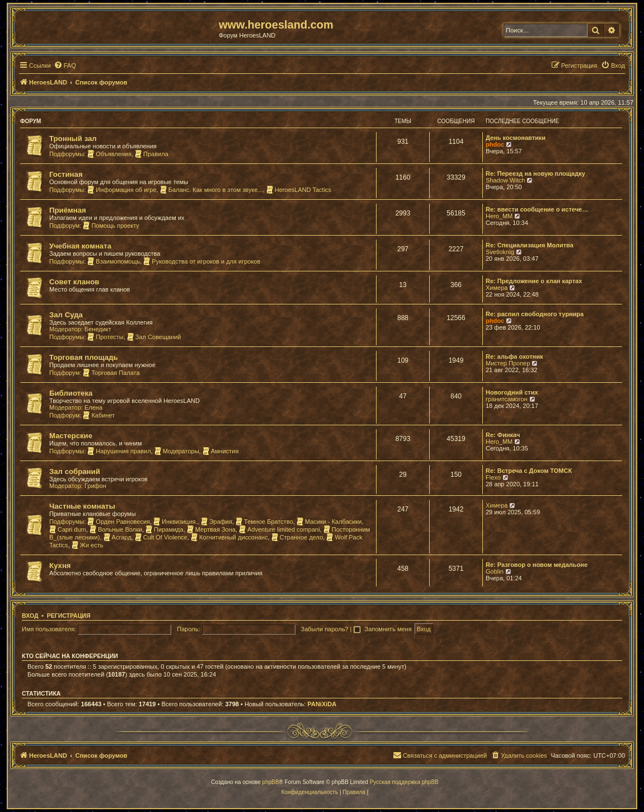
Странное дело (297, 537)
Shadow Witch (505, 180)
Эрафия (217, 522)
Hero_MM (499, 216)
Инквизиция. (175, 522)
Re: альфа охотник (514, 356)
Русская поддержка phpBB (404, 782)
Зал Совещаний (154, 337)
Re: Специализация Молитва (530, 245)
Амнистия (221, 451)
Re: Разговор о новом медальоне (537, 565)
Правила (152, 154)
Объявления (109, 154)
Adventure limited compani (279, 529)
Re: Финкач (503, 435)
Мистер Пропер (508, 363)
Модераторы (177, 451)
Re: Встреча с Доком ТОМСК (529, 471)
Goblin (495, 571)
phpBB (271, 782)
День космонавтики (516, 138)
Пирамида (164, 529)
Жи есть (88, 545)
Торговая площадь (84, 357)
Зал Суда (66, 315)
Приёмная (68, 210)
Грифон (95, 486)
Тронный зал (73, 139)
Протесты (105, 337)
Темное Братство (264, 522)
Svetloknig (500, 252)
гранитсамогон (507, 399)
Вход (30, 616)
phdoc (495, 144)
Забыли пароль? (325, 629)
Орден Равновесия (119, 522)
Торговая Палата (111, 373)
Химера (497, 288)
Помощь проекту (111, 226)
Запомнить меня (389, 629)
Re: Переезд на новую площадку (535, 173)
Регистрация (69, 616)
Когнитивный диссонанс (229, 537)
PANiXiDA (322, 704)
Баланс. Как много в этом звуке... (211, 190)
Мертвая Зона (211, 529)
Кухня (60, 565)
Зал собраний (75, 471)
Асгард (117, 537)
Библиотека (71, 393)
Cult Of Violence (161, 537)
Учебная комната (80, 246)
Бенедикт (98, 329)
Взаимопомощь (114, 261)
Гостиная (66, 174)
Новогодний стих (512, 392)
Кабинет (99, 415)
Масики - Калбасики (329, 522)
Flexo (493, 477)
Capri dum (68, 529)
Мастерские (71, 436)
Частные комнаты (82, 506)
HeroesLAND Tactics (299, 190)
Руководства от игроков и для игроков (202, 261)
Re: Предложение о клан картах (534, 281)
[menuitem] (65, 65)
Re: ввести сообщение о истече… (537, 209)
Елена (93, 407)
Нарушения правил (119, 451)
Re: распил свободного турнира (535, 314)
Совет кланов (74, 282)
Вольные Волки (116, 529)
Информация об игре (122, 190)
